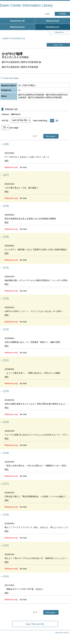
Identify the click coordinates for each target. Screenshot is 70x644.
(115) (6, 545)
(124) (6, 268)
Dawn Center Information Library (26, 5)
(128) (6, 144)
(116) (6, 515)
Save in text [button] (58, 45)
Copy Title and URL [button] (35, 624)
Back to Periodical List (14, 38)
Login (47, 14)
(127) (6, 175)
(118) (6, 453)
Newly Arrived (53, 21)
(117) (6, 484)
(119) (6, 422)
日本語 (62, 14)
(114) (6, 576)
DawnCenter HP (17, 21)
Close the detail (11, 78)
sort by (5, 120)
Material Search (17, 27)
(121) (6, 360)
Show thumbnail (57, 121)
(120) (6, 391)
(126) (6, 206)
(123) (6, 299)
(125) (6, 237)
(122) (6, 329)
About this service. (62, 633)
